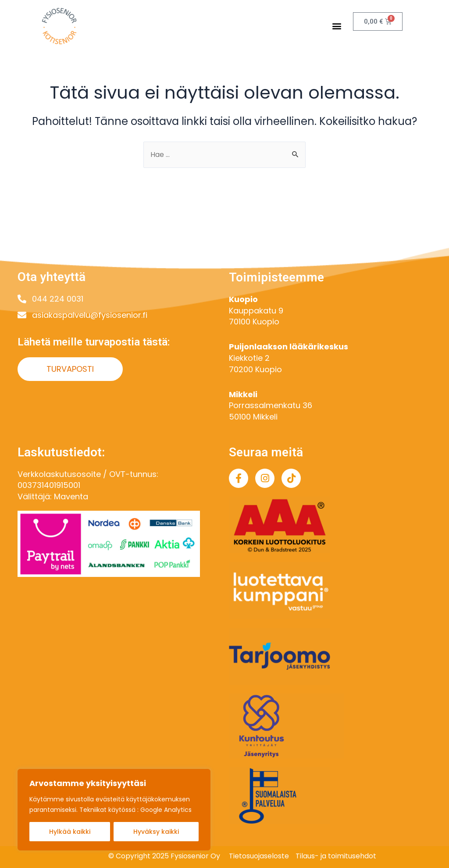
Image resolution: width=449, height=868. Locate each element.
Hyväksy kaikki (156, 832)
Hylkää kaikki (70, 832)
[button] (337, 26)
